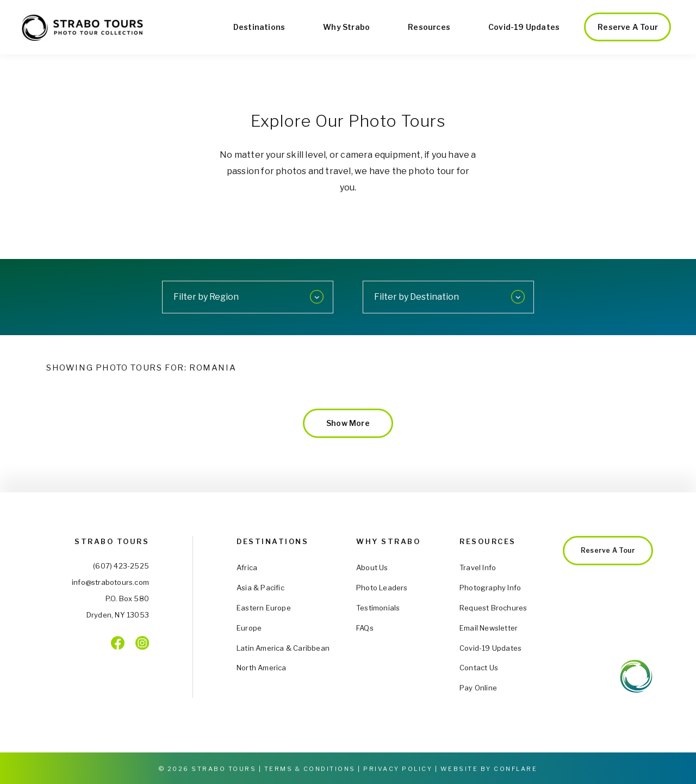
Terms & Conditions (310, 769)
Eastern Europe (264, 608)
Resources (429, 27)
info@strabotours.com (110, 582)
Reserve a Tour (628, 27)
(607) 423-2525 (121, 566)
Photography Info (490, 588)
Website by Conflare (489, 769)
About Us (372, 567)
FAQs (365, 628)
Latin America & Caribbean (283, 648)
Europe (249, 628)
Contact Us (479, 668)
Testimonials (378, 608)
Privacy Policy (398, 769)
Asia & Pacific (260, 588)
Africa (247, 567)
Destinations (259, 27)
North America (262, 668)
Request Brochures (493, 608)
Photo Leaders (382, 588)
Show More (348, 423)
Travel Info (478, 567)
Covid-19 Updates (524, 27)
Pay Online (478, 688)
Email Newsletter (489, 628)
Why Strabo (346, 27)
